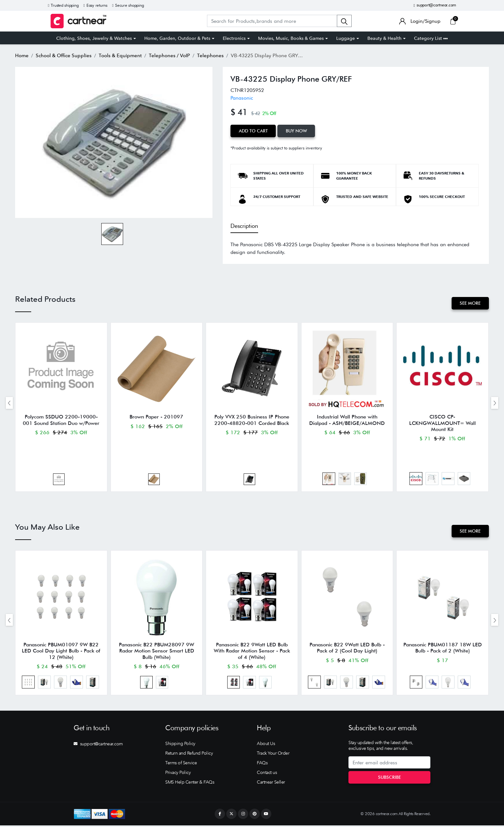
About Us (266, 745)
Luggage (346, 38)
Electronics (234, 38)
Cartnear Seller (271, 784)
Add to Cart (253, 131)
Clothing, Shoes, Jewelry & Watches (94, 38)
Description (244, 226)
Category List (431, 38)
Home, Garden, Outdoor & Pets (177, 38)
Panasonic (242, 98)
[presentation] (9, 403)
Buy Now (297, 131)
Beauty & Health (384, 38)
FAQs (262, 764)
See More (470, 303)
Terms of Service (181, 764)
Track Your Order (273, 755)
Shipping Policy (180, 745)
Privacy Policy (178, 774)
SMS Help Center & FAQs (190, 784)
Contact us (267, 774)
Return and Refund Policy (189, 755)
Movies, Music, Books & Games (291, 38)
